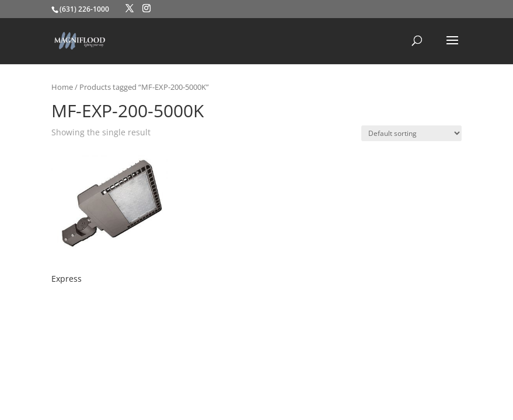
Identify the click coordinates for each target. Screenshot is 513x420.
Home (62, 87)
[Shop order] (411, 133)
